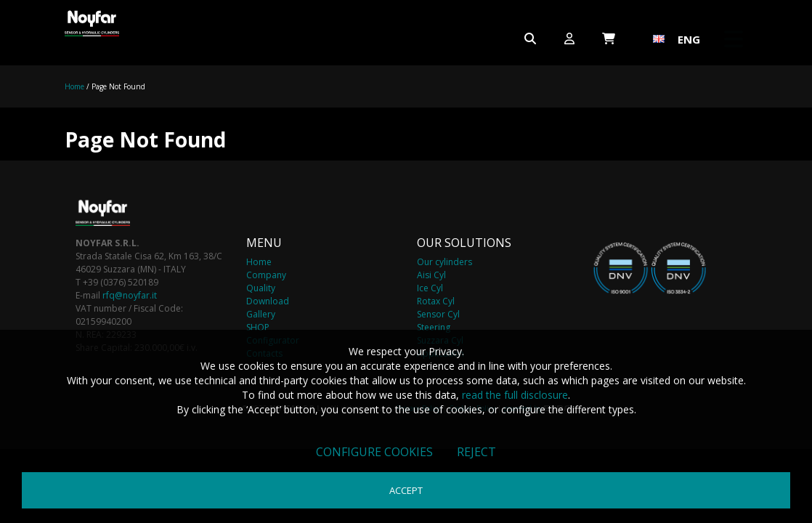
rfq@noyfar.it (130, 295)
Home (74, 86)
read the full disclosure (515, 395)
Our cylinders (444, 262)
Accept (406, 490)
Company (266, 275)
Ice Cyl (430, 288)
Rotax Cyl (436, 301)
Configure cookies (374, 452)
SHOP (258, 327)
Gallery (261, 314)
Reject (476, 452)
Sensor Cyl (438, 314)
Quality (261, 288)
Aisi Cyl (431, 275)
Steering (434, 327)
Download (268, 301)
